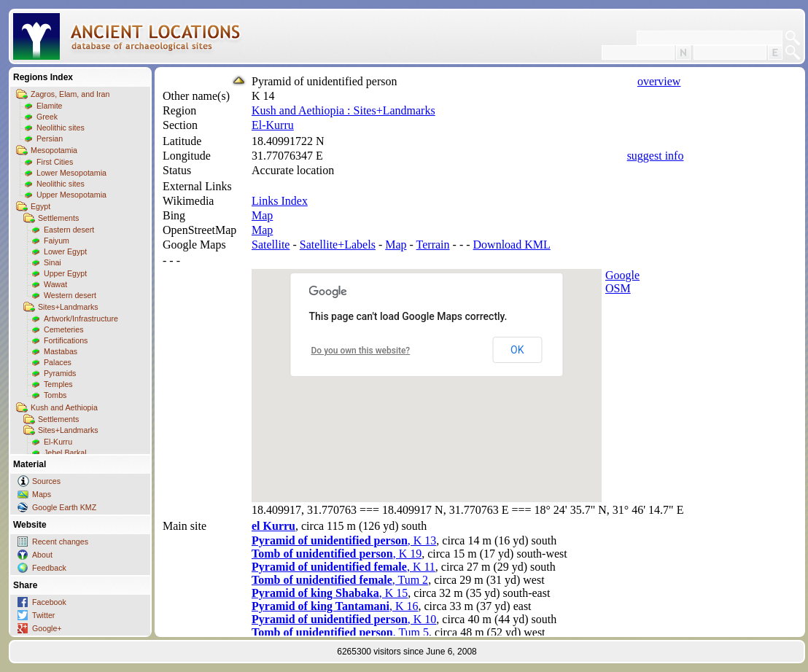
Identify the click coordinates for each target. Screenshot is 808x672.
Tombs (55, 395)
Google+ (47, 628)
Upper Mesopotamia (71, 195)
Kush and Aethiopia (64, 407)
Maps (42, 494)
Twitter (43, 615)
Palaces (58, 362)
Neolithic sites (61, 128)
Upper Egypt (65, 273)
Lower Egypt (65, 251)
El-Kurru (58, 442)
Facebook (49, 602)
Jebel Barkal (65, 453)
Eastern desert (69, 230)
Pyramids (60, 373)
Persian (50, 138)
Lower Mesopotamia (71, 173)
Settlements (58, 218)
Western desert (70, 295)
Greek (47, 117)
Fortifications (66, 340)
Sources (46, 481)
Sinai (53, 262)
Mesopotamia (54, 150)
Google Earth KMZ (64, 507)
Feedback (49, 568)
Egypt (40, 206)
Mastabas (61, 351)
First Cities (55, 162)
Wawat (55, 284)
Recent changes (60, 542)
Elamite (50, 106)
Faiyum (57, 241)
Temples (58, 384)
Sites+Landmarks (68, 307)
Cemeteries (63, 329)
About (42, 555)
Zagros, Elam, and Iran (70, 94)
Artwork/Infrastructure (81, 319)
